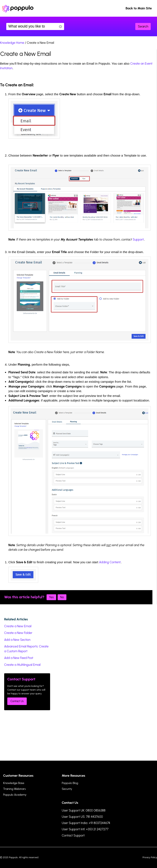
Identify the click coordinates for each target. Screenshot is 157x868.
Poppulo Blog (70, 783)
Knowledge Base (14, 783)
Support (138, 240)
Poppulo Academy (15, 795)
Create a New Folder (18, 633)
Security (67, 789)
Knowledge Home (12, 43)
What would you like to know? (35, 26)
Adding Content (110, 562)
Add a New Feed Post (19, 658)
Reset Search (60, 27)
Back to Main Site (139, 8)
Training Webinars (14, 789)
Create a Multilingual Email (22, 665)
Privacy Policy (150, 857)
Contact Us (17, 701)
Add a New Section (17, 640)
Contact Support (73, 835)
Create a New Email (18, 626)
